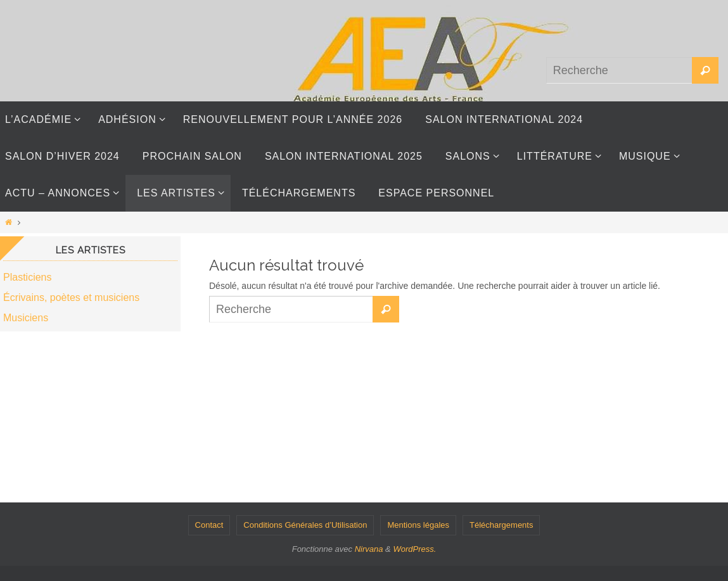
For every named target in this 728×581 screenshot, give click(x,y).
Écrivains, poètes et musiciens (71, 297)
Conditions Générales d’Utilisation (305, 525)
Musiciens (26, 318)
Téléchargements (501, 525)
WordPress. (414, 549)
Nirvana (369, 549)
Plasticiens (27, 277)
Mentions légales (418, 525)
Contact (209, 525)
